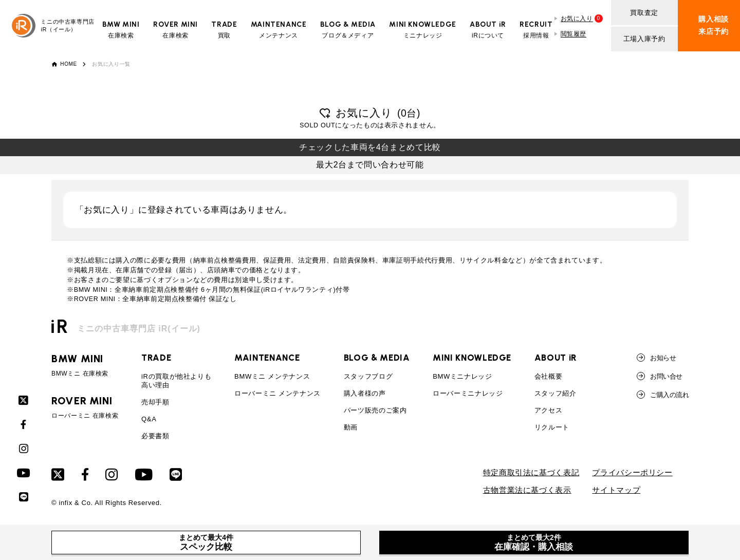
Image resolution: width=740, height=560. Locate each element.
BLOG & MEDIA (377, 358)
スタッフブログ (368, 376)
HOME (69, 64)
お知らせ (656, 358)
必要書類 (155, 436)
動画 (351, 427)
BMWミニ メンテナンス (272, 376)
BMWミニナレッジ (462, 376)
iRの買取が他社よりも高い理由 (176, 381)
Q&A (149, 419)
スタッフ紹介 (556, 393)
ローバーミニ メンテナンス (277, 393)
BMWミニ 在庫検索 (85, 365)
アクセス (549, 410)
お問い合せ (659, 376)
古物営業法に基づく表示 (527, 490)
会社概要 (549, 376)
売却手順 (155, 402)
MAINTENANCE (267, 358)
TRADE (156, 358)
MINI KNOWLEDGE (472, 358)
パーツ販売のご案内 (375, 410)
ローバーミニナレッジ (468, 393)
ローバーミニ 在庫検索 (85, 407)
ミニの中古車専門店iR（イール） (53, 26)
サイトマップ (616, 490)
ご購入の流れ (663, 395)
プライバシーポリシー (632, 473)
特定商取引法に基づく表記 (531, 473)
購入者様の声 (365, 393)
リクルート (552, 427)
